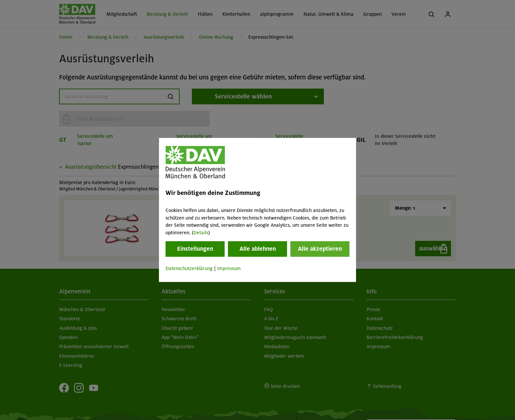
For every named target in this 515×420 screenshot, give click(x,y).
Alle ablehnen (258, 249)
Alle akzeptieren (320, 249)
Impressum (229, 268)
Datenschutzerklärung (189, 268)
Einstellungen (195, 249)
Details (201, 233)
